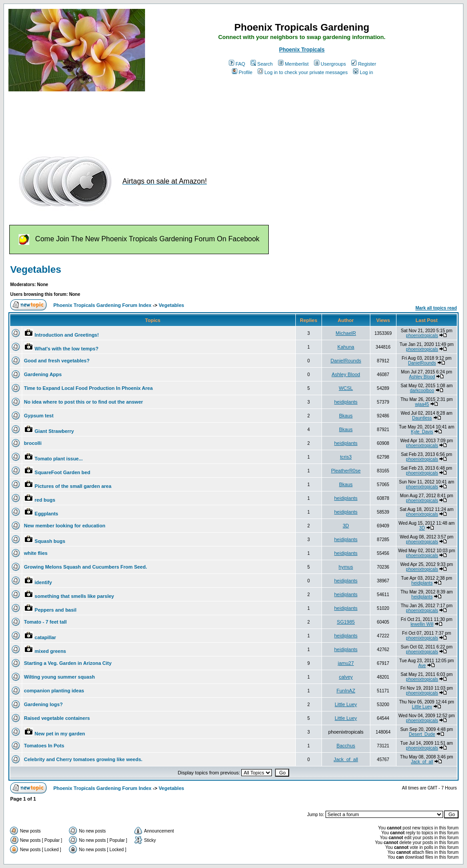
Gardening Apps (43, 374)
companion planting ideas (54, 691)
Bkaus (346, 416)
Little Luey (346, 704)
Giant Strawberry (54, 431)
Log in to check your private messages (303, 72)
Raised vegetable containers (57, 718)
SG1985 (346, 622)
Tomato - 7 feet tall (45, 622)
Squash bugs (50, 541)
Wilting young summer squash (59, 677)
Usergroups (330, 64)
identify (43, 582)
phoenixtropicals (422, 336)
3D (346, 526)
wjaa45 (422, 404)
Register (364, 64)
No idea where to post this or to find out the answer (83, 402)
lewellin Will (422, 624)
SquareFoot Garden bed (62, 472)
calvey (346, 677)
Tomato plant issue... (59, 459)
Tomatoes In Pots (44, 746)
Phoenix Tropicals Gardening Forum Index (102, 305)
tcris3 (346, 457)
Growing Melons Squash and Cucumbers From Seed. (86, 567)
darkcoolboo (422, 391)
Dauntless (422, 418)
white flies (36, 553)
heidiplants (346, 402)
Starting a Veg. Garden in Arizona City (68, 663)
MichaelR (346, 333)
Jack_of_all (346, 759)
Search (262, 64)
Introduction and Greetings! (67, 335)
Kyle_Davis (422, 432)
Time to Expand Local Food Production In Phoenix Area (88, 388)
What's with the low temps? (67, 349)
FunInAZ (346, 691)
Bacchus (346, 746)
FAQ (237, 64)
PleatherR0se (346, 471)
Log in (363, 72)
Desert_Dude (422, 734)
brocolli (33, 443)
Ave (422, 666)
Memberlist (293, 64)
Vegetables (36, 269)
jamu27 (346, 663)
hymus (346, 567)
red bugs (45, 500)
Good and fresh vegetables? (57, 361)
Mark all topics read (436, 308)
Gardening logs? (43, 704)
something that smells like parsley (74, 596)
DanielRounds (346, 361)
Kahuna (346, 347)
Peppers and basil (55, 610)
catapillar (45, 637)
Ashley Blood (346, 374)
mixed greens (50, 651)
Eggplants (46, 514)
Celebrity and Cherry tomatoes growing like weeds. (83, 759)
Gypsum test (39, 416)
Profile (242, 72)
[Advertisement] (170, 119)
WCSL (346, 388)
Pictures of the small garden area (73, 486)
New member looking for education (65, 526)
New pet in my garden (60, 734)
